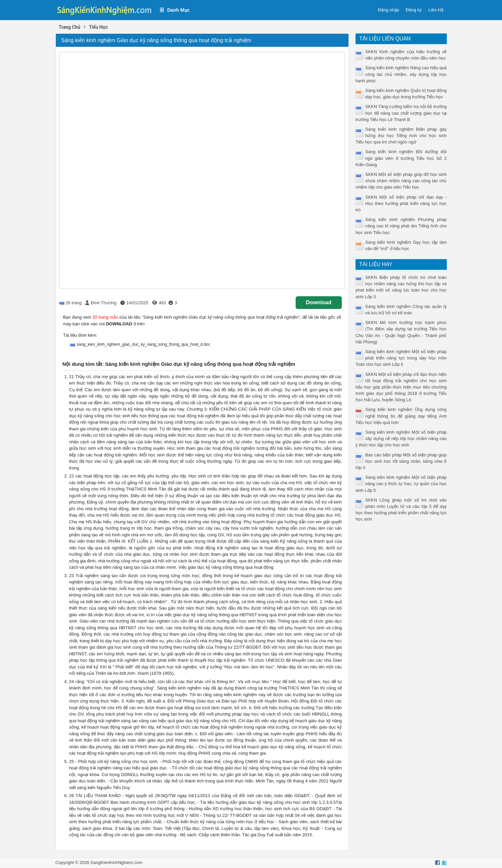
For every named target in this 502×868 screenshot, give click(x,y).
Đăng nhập (388, 10)
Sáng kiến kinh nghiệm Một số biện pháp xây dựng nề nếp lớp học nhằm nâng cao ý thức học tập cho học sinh (401, 439)
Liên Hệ (436, 10)
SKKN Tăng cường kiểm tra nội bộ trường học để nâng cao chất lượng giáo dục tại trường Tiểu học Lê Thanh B (401, 113)
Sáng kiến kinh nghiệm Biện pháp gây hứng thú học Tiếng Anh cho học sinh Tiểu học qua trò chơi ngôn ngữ (401, 136)
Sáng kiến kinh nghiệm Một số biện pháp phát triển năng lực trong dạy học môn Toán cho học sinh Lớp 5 (401, 358)
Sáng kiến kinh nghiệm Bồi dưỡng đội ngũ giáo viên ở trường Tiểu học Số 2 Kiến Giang (401, 158)
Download (319, 302)
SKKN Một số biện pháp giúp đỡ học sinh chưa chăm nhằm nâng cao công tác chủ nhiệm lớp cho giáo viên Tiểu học (401, 181)
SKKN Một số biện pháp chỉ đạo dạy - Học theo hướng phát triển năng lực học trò (401, 203)
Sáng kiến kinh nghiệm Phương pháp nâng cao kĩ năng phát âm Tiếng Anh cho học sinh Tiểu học (401, 226)
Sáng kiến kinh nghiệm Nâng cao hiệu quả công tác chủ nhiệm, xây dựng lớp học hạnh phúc (401, 74)
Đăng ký (414, 10)
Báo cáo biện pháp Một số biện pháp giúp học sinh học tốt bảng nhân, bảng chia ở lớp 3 (401, 461)
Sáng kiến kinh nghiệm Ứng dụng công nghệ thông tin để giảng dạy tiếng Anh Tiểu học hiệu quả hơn (401, 416)
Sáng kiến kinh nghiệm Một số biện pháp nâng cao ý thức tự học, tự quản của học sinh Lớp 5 (401, 484)
